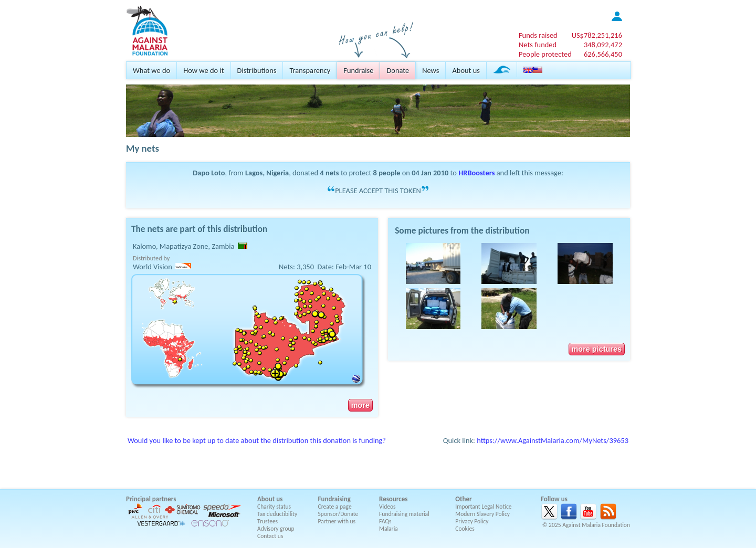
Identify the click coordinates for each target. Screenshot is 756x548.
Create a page (335, 507)
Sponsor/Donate (338, 514)
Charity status (274, 507)
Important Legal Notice (483, 507)
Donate (398, 70)
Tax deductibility (277, 514)
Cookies (465, 529)
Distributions (257, 70)
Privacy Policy (472, 521)
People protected (545, 54)
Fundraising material (404, 514)
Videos (387, 507)
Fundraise (358, 70)
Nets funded (538, 45)
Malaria (388, 529)
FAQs (385, 521)
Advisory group (276, 529)
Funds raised (538, 35)
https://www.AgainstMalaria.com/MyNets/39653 (553, 440)
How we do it (203, 70)
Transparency (310, 70)
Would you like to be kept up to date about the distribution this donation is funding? (257, 440)
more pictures (597, 349)
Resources (393, 499)
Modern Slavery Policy (482, 514)
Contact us (270, 536)
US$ (597, 35)
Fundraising (334, 499)
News (430, 70)
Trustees (267, 521)
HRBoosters (476, 173)
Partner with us (337, 521)
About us (466, 70)
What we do (151, 70)
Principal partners (151, 499)
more (360, 405)
